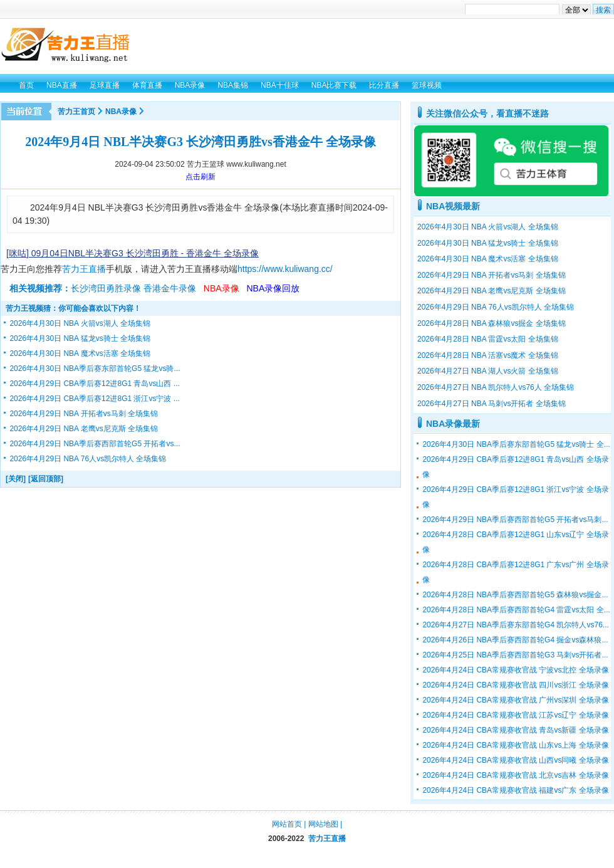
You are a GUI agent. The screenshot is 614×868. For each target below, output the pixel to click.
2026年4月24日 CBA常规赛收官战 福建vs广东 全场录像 (515, 790)
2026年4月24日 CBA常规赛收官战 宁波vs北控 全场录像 (515, 670)
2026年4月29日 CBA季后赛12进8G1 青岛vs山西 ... (94, 384)
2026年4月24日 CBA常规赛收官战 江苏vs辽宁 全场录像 (515, 715)
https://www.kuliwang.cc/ (285, 269)
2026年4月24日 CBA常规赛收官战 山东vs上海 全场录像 (515, 745)
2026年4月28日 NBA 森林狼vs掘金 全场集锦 (492, 323)
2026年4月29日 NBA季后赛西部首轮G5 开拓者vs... (95, 444)
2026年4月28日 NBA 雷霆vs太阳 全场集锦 (488, 339)
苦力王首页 (76, 112)
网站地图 (323, 824)
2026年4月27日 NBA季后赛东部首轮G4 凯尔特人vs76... (515, 625)
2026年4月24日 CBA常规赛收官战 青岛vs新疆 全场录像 (515, 730)
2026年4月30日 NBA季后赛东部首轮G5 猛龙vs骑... (95, 369)
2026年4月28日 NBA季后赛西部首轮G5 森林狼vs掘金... (515, 595)
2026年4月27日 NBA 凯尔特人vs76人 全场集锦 (496, 387)
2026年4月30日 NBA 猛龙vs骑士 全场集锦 (80, 338)
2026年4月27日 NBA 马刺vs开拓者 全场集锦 (492, 404)
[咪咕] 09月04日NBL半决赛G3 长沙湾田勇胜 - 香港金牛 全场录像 (133, 253)
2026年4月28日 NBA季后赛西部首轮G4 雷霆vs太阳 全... (516, 610)
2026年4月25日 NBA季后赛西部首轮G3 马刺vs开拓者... (515, 655)
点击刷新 (200, 177)
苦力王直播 (84, 269)
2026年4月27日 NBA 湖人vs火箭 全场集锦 (488, 371)
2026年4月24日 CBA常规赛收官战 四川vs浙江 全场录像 (515, 685)
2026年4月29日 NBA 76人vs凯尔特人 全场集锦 (88, 459)
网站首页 (287, 824)
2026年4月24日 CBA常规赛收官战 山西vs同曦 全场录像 (515, 760)
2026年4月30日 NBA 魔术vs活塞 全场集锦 (80, 353)
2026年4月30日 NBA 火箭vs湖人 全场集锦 (80, 323)
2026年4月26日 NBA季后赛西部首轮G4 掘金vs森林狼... (515, 640)
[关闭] (16, 479)
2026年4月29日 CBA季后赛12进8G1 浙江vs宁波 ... (94, 399)
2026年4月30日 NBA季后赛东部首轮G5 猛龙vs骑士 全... (516, 444)
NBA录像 (121, 112)
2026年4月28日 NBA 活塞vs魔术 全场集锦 (488, 355)
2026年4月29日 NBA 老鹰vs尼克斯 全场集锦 (84, 429)
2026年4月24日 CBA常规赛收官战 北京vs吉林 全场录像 (515, 775)
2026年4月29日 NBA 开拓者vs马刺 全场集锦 (84, 414)
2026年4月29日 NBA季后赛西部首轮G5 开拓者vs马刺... (515, 520)
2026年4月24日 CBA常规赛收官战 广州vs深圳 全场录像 (515, 700)
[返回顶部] (46, 479)
